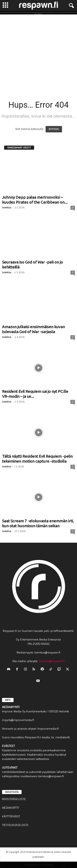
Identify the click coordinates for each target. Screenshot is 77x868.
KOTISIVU (54, 129)
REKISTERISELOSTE (14, 799)
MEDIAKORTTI (10, 808)
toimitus (7, 208)
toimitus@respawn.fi (52, 661)
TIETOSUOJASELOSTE (15, 825)
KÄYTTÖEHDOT (11, 816)
